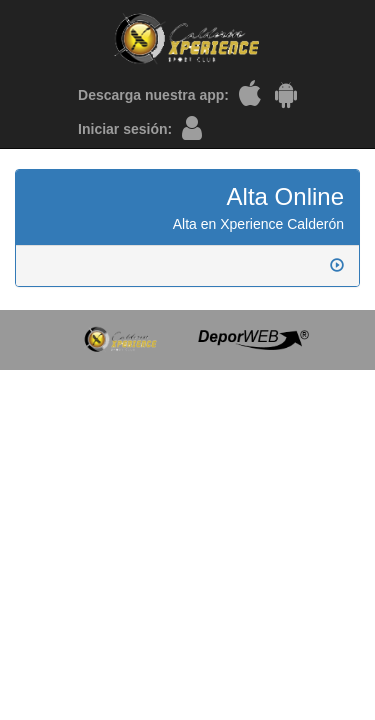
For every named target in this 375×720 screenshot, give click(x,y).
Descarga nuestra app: (153, 95)
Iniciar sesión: (125, 129)
